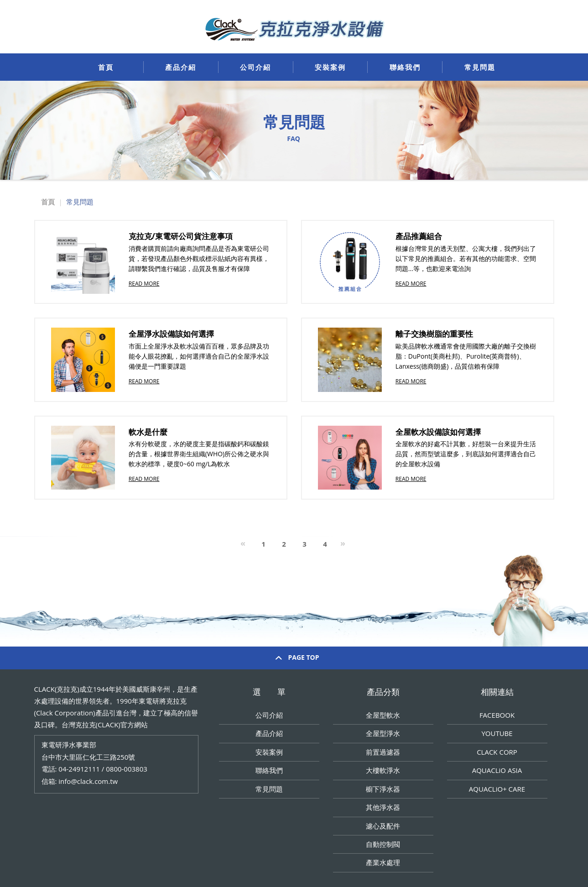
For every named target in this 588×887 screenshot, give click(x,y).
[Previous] (243, 545)
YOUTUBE (497, 733)
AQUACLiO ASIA (497, 770)
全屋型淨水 (383, 733)
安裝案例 (330, 67)
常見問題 (480, 67)
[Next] (343, 545)
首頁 (106, 67)
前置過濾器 (383, 752)
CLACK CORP (497, 752)
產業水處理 (383, 862)
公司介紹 (255, 67)
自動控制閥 (383, 844)
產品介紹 (181, 67)
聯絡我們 (405, 67)
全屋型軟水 (383, 715)
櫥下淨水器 (383, 789)
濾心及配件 (383, 826)
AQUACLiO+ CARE (497, 789)
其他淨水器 (383, 807)
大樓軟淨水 (383, 770)
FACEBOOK (497, 715)
